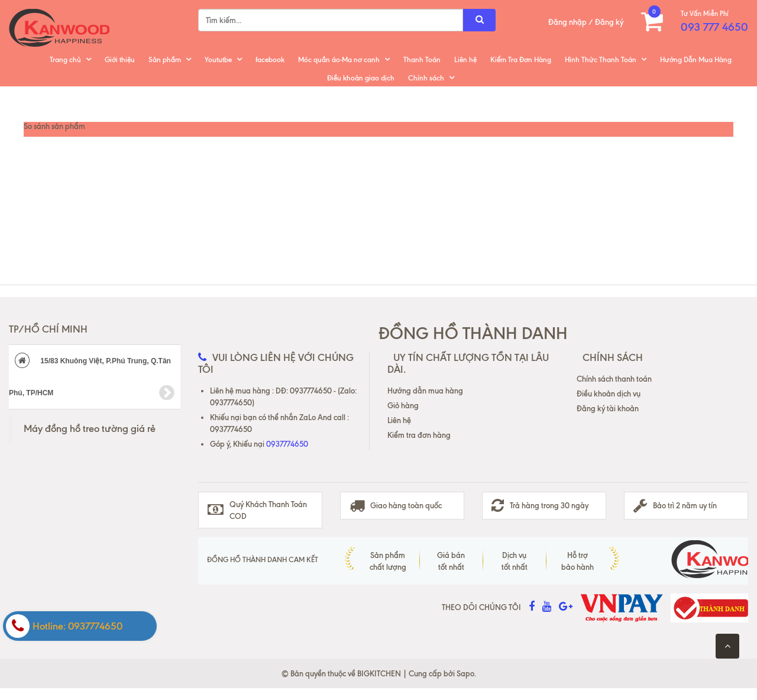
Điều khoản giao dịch (361, 78)
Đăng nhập (567, 22)
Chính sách (426, 78)
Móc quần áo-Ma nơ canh (339, 59)
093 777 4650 (714, 27)
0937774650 (287, 444)
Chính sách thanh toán (614, 379)
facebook (270, 59)
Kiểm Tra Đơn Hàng (521, 59)
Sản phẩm (165, 59)
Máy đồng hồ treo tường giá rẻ (90, 428)
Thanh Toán (422, 59)
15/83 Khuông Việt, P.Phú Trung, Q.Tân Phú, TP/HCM (92, 377)
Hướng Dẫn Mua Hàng (696, 59)
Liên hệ (465, 59)
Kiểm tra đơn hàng (419, 435)
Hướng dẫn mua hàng (425, 391)
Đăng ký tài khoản (608, 408)
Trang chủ (65, 59)
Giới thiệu (120, 59)
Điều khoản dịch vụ (609, 393)
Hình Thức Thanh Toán (601, 59)
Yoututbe (218, 59)
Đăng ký (609, 22)
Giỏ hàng (403, 405)
